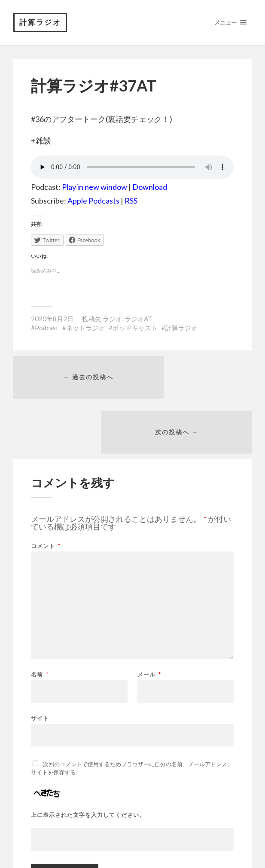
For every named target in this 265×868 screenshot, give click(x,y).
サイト (40, 669)
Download (150, 189)
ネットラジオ (85, 330)
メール (149, 626)
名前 (40, 626)
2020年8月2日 (52, 320)
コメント (46, 497)
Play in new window (94, 189)
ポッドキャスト (135, 330)
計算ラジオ (42, 23)
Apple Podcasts (93, 203)
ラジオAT (139, 320)
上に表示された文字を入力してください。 (88, 766)
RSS (131, 203)
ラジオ (112, 320)
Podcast (47, 330)
